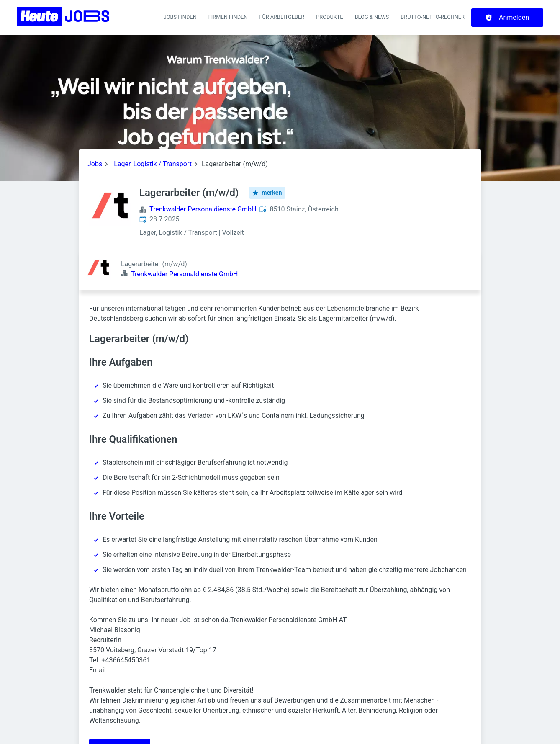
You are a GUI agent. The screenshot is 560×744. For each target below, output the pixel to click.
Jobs (95, 164)
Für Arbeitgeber (282, 17)
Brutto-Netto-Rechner (433, 17)
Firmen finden (228, 17)
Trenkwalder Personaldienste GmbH (203, 209)
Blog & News (372, 17)
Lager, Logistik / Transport (153, 164)
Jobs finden (180, 17)
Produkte (329, 17)
